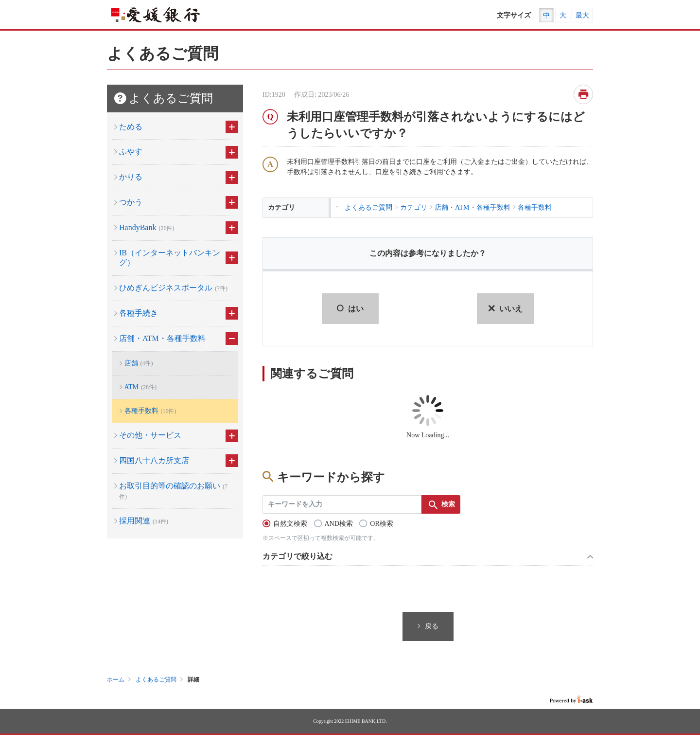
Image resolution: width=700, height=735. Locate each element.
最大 (582, 15)
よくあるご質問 (156, 680)
